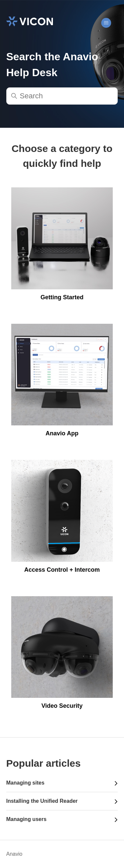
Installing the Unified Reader (42, 801)
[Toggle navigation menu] (106, 23)
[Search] (62, 96)
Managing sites (25, 783)
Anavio (14, 854)
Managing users (26, 819)
